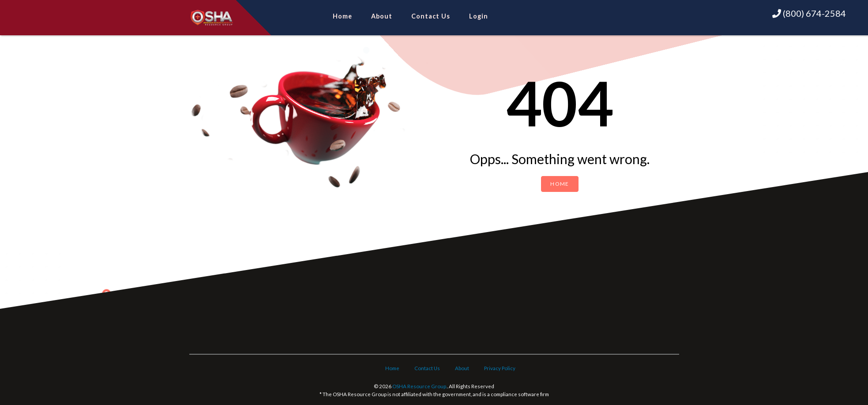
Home (342, 16)
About (382, 16)
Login (479, 16)
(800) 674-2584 (809, 13)
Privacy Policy (500, 368)
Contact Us (431, 16)
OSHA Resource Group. (420, 386)
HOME (560, 184)
